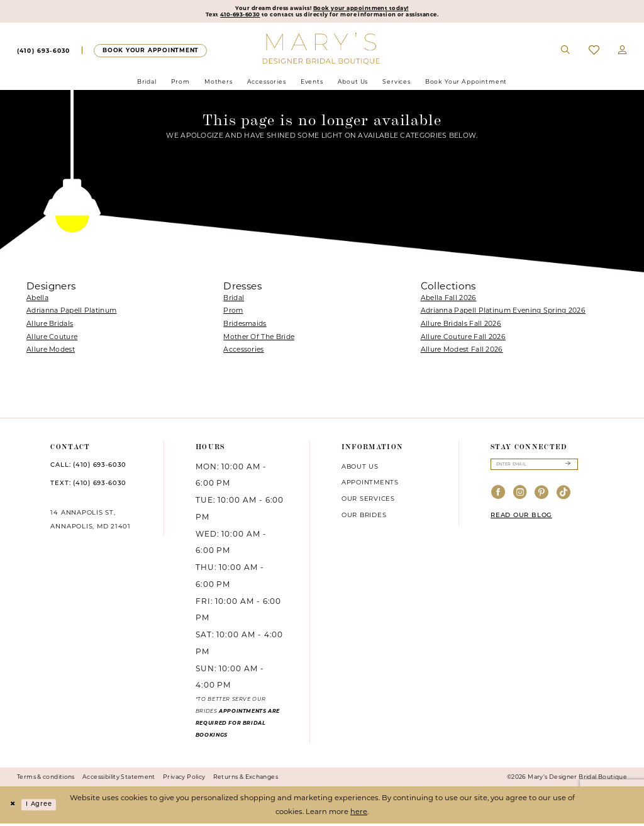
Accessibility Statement (119, 779)
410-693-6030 (228, 16)
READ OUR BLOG (521, 520)
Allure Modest (51, 352)
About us (360, 468)
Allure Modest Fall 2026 (462, 352)
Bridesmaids (245, 326)
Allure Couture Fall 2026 (463, 339)
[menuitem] (43, 53)
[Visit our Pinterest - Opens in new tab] (542, 497)
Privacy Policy (184, 779)
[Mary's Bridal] (322, 50)
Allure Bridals (50, 326)
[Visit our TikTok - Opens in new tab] (564, 497)
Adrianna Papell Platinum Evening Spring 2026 (503, 313)
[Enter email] (534, 467)
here (359, 814)
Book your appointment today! (368, 9)
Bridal (234, 300)
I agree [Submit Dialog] (44, 807)
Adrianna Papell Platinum (71, 313)
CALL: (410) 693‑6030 (88, 467)
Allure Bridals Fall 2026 (461, 326)
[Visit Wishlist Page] (594, 53)
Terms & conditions (46, 779)
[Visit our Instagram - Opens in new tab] (520, 497)
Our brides (364, 517)
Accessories (243, 352)
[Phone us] (43, 53)
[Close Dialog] (14, 807)
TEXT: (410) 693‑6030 (88, 486)
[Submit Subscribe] (568, 467)
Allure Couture (52, 339)
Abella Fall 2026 (449, 300)
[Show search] (566, 53)
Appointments (370, 484)
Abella (37, 300)
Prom (233, 313)
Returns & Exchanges (246, 779)
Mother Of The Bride (259, 339)
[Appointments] (150, 53)
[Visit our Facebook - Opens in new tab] (498, 497)
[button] (623, 53)
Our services (368, 501)
